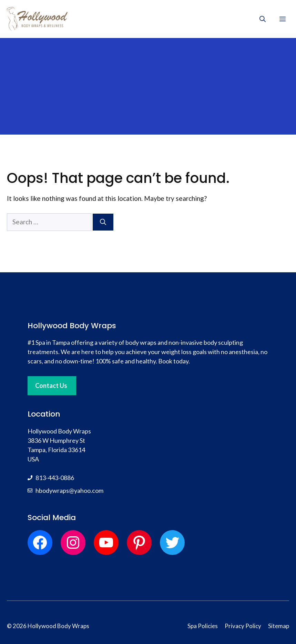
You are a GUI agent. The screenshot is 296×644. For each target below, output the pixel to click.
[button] (263, 19)
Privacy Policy (243, 626)
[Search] (103, 222)
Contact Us (51, 386)
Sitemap (279, 626)
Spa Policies (203, 626)
